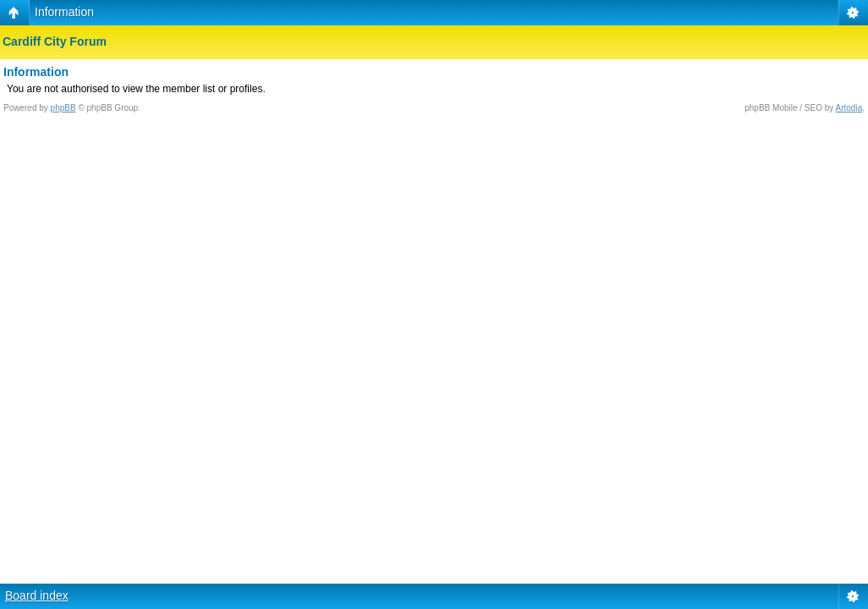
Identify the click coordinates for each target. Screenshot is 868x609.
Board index (37, 595)
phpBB (63, 108)
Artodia (849, 108)
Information (64, 12)
